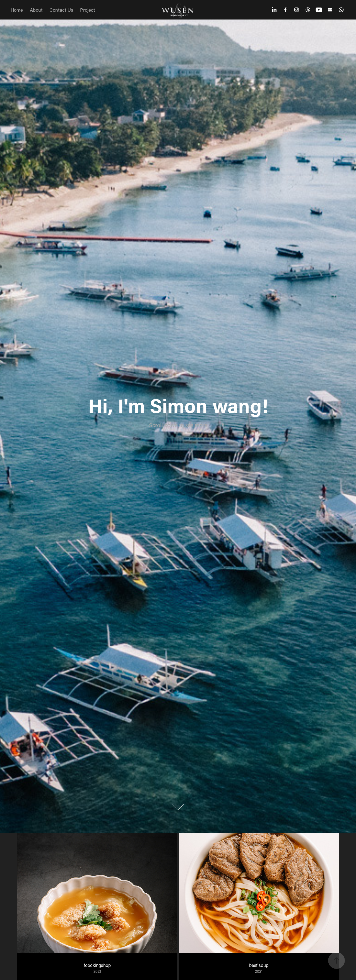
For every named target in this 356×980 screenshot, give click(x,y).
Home (17, 10)
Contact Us (61, 10)
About (36, 10)
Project (88, 10)
